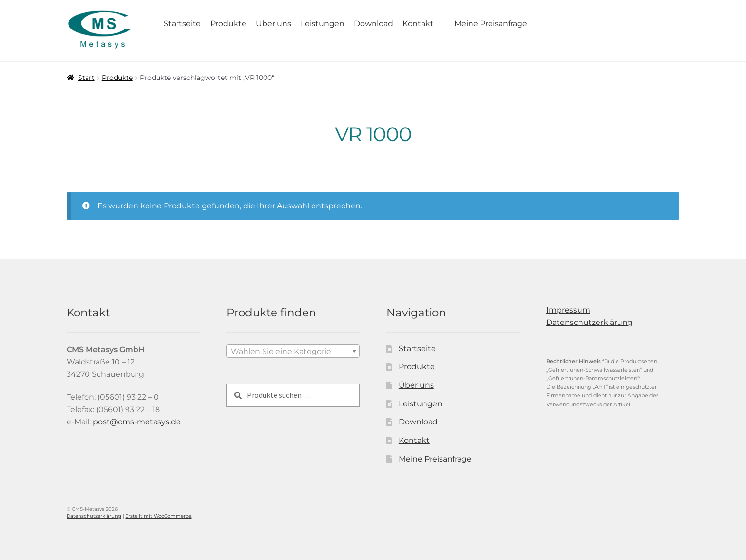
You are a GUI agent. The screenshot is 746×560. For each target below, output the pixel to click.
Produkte (228, 24)
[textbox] (293, 352)
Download (373, 24)
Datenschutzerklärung (589, 322)
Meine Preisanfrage (491, 24)
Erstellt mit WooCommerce (158, 516)
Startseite (182, 24)
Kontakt (418, 24)
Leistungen (323, 24)
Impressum (568, 310)
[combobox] (293, 351)
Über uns (274, 24)
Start (86, 78)
